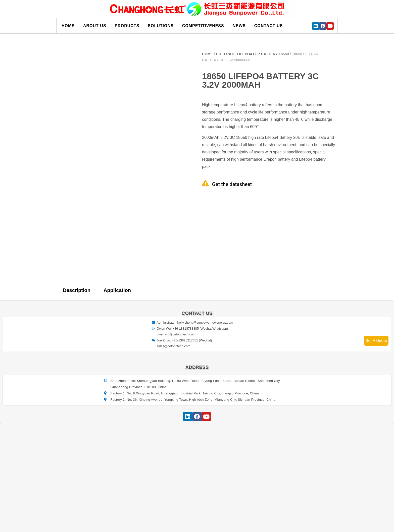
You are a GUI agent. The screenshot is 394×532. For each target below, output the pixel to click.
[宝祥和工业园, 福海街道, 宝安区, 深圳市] (197, 470)
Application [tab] (117, 290)
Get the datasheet (232, 184)
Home (68, 26)
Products (127, 26)
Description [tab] (77, 290)
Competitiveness (203, 26)
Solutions (161, 26)
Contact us (269, 26)
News (239, 26)
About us (95, 26)
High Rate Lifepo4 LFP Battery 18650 (253, 54)
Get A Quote (376, 341)
